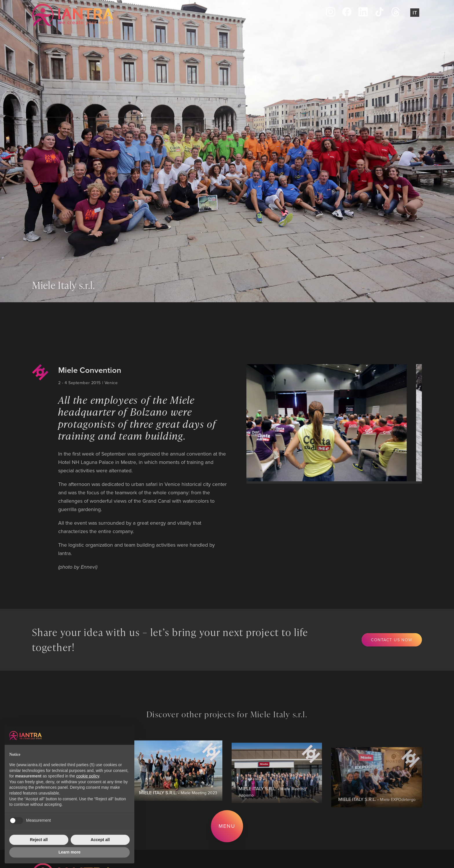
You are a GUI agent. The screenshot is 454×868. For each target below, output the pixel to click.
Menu (227, 826)
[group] (321, 423)
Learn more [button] (69, 852)
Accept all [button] (100, 840)
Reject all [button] (39, 840)
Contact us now (392, 640)
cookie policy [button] (88, 776)
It (415, 13)
